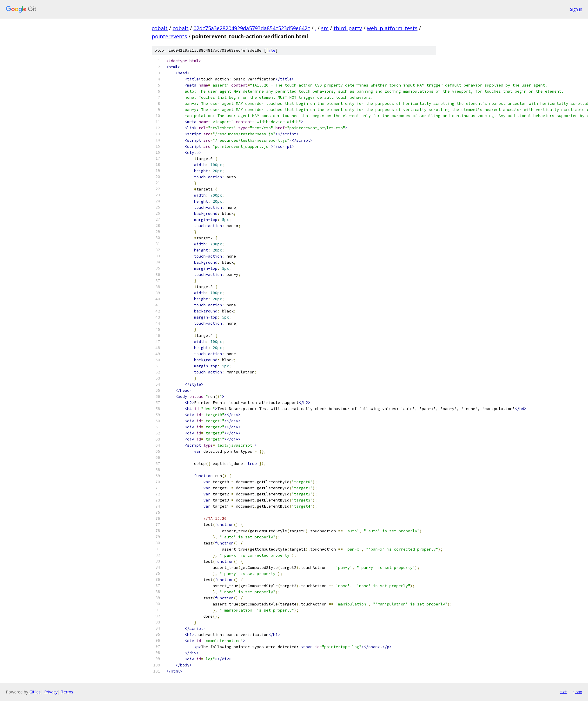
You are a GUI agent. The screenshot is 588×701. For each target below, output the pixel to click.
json (578, 692)
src (325, 28)
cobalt (160, 28)
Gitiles (35, 692)
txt (564, 692)
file (271, 50)
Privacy (51, 692)
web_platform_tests (392, 28)
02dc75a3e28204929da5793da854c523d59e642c (252, 28)
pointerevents (169, 36)
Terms (67, 692)
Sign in (576, 9)
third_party (348, 28)
